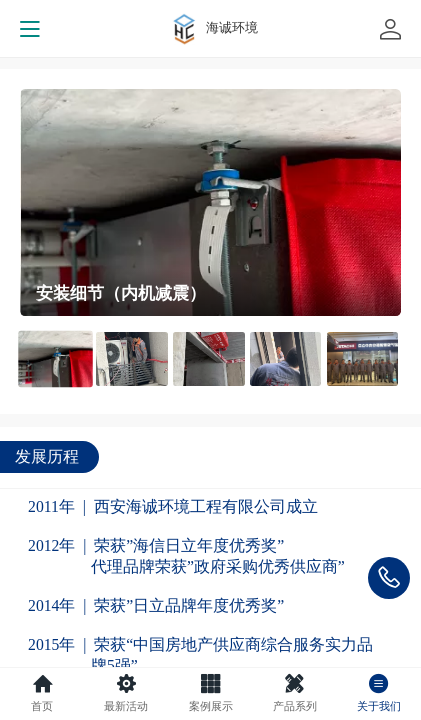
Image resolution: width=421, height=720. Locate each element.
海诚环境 (232, 27)
